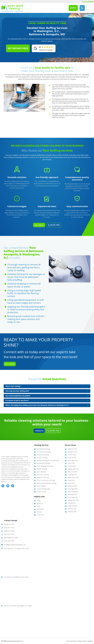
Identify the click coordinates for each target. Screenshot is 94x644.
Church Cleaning (42, 456)
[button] (88, 384)
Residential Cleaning (43, 447)
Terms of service (69, 639)
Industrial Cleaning (43, 453)
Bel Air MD (71, 462)
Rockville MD (72, 464)
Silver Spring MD (73, 490)
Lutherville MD (72, 504)
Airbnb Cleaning (42, 467)
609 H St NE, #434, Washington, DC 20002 (18, 604)
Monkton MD (72, 510)
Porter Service (41, 490)
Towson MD (72, 453)
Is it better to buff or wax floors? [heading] (17, 399)
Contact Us (36, 430)
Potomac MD (72, 456)
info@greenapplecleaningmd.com (15, 543)
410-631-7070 (58, 224)
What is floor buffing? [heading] (13, 384)
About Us (40, 502)
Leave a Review (88, 2)
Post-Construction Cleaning (46, 479)
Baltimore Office (9, 529)
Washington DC (73, 459)
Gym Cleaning (41, 470)
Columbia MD (72, 473)
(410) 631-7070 (82, 8)
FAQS (39, 499)
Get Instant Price (18, 48)
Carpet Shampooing (43, 487)
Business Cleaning (43, 476)
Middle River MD (73, 498)
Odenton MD (72, 507)
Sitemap (90, 639)
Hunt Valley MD (73, 496)
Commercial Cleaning (44, 450)
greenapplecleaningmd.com (16, 639)
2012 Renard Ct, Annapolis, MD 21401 (17, 547)
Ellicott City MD (73, 470)
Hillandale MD (72, 493)
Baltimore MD (72, 447)
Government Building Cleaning (47, 481)
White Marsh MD (73, 476)
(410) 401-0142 (9, 526)
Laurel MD (71, 479)
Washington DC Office (11, 536)
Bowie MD (71, 481)
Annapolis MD (72, 450)
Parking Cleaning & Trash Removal (48, 459)
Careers (39, 510)
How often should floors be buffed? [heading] (18, 394)
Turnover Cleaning (43, 473)
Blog (38, 504)
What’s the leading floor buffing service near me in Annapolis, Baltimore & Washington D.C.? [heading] (39, 405)
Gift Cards (40, 507)
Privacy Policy (81, 639)
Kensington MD (73, 487)
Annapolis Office (9, 523)
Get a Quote (36, 224)
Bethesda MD (72, 484)
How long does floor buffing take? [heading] (18, 389)
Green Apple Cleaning (12, 8)
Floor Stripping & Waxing (45, 464)
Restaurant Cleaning (43, 462)
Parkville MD (72, 501)
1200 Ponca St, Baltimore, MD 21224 (16, 575)
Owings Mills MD (73, 467)
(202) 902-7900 (9, 539)
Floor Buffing (41, 484)
